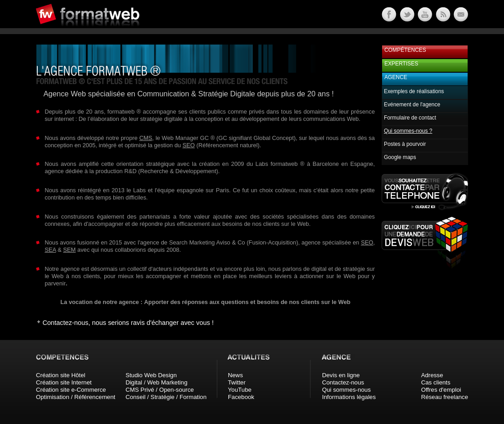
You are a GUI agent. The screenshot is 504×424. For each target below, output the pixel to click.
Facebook (241, 397)
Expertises (401, 64)
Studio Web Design (151, 375)
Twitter (237, 382)
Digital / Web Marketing (156, 382)
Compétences (405, 50)
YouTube (240, 390)
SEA (50, 250)
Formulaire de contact (410, 118)
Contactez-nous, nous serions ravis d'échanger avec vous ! (128, 323)
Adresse (432, 375)
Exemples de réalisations (414, 91)
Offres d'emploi (441, 390)
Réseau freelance (445, 397)
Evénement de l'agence (412, 105)
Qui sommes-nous (346, 390)
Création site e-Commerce (71, 390)
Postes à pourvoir (405, 144)
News (235, 375)
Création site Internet (64, 382)
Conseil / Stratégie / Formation (166, 397)
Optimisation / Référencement (76, 397)
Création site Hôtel (60, 375)
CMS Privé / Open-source (160, 390)
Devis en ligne (341, 375)
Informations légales (349, 397)
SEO (189, 145)
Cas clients (436, 382)
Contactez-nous (343, 382)
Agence (396, 77)
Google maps (400, 157)
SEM (70, 250)
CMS (146, 138)
